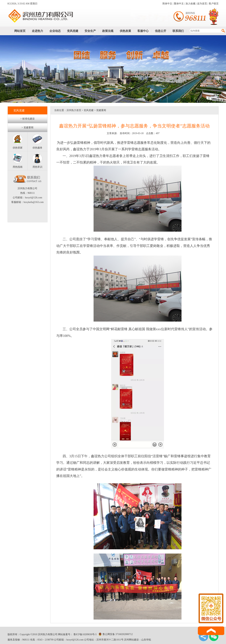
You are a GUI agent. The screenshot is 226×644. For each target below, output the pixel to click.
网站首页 (20, 31)
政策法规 (108, 31)
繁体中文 (179, 4)
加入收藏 (190, 4)
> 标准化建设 (27, 119)
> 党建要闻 (27, 128)
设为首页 (202, 4)
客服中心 (143, 31)
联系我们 (178, 31)
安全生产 (90, 31)
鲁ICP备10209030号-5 (85, 634)
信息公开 (161, 31)
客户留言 (214, 4)
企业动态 (55, 31)
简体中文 (167, 4)
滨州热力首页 (74, 110)
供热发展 (125, 31)
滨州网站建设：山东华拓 (138, 640)
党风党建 (73, 31)
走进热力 (37, 31)
